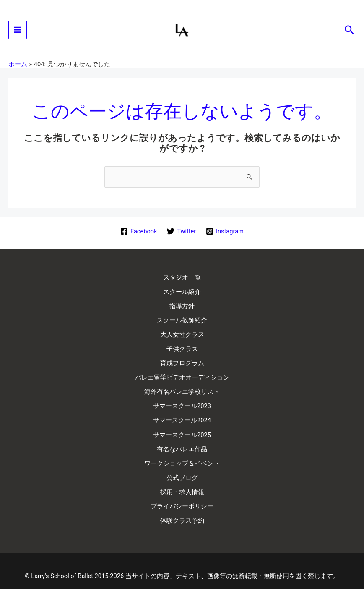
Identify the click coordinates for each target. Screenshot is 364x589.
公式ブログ (182, 466)
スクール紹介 (182, 292)
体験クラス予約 (182, 506)
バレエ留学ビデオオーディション (182, 373)
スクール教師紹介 (182, 319)
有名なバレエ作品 (182, 440)
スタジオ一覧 (182, 279)
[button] (349, 31)
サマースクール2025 (182, 426)
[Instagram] (225, 234)
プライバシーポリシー (182, 493)
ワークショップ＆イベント (182, 453)
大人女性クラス (182, 332)
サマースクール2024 (182, 413)
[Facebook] (139, 234)
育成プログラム (182, 359)
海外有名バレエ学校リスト (182, 386)
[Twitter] (181, 234)
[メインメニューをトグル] (18, 31)
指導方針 (182, 306)
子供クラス (182, 346)
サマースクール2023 (182, 399)
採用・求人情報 (182, 480)
